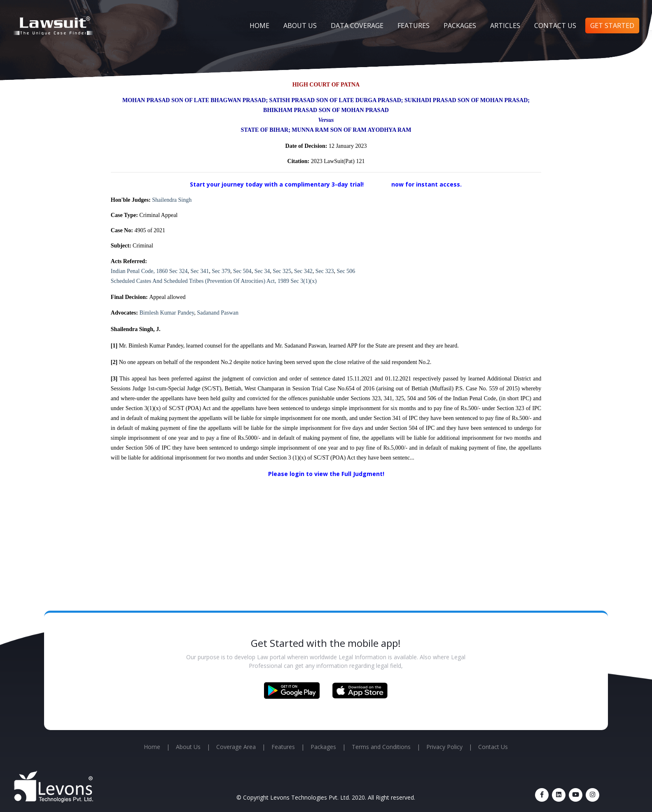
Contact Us (555, 26)
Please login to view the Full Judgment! (326, 474)
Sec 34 (262, 271)
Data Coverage (357, 26)
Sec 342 (303, 271)
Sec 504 (242, 271)
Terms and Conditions (381, 747)
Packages (460, 26)
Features (414, 26)
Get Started (612, 26)
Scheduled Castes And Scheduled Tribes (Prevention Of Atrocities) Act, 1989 (200, 281)
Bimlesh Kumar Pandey (167, 313)
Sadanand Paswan (218, 313)
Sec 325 (282, 271)
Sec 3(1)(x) (304, 281)
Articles (505, 26)
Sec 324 (179, 271)
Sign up (378, 184)
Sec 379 (221, 271)
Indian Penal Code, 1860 (139, 271)
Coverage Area (236, 747)
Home (259, 26)
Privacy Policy (444, 747)
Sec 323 (325, 271)
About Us (300, 26)
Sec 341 (200, 271)
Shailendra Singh (172, 200)
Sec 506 (346, 271)
